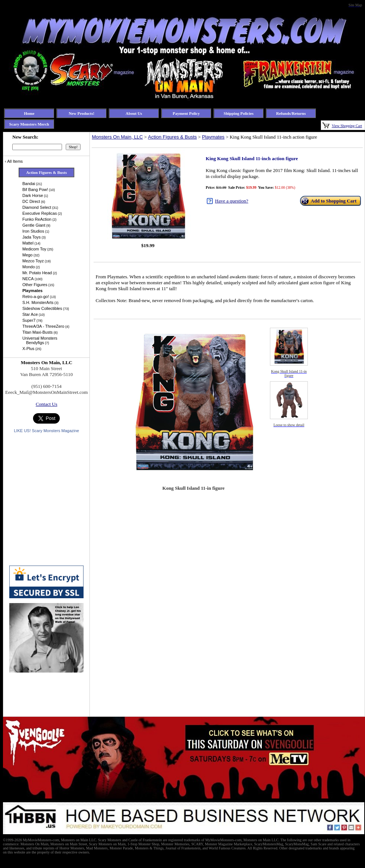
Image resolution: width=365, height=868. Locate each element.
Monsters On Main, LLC (117, 137)
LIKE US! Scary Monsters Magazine (46, 431)
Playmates (213, 137)
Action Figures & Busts (173, 137)
